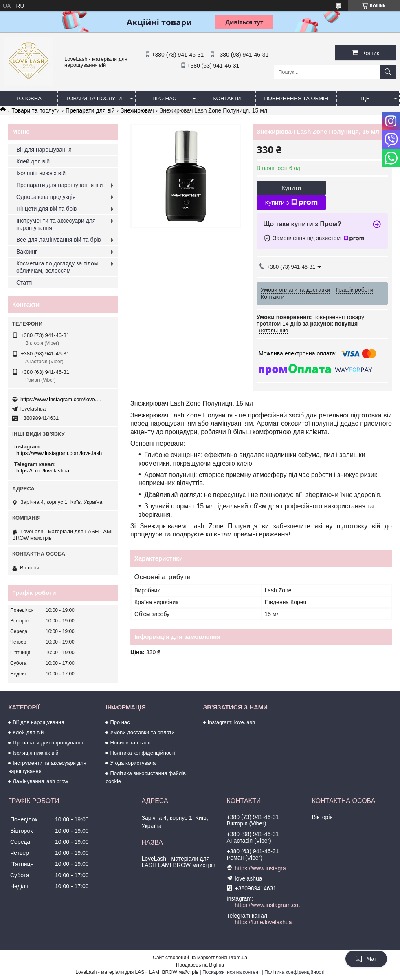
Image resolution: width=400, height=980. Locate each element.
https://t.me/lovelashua (43, 471)
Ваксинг (27, 252)
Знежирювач (137, 110)
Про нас (164, 98)
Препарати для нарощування (49, 743)
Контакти (227, 98)
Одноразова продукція (46, 197)
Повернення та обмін (296, 98)
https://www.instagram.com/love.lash (61, 399)
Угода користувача (133, 763)
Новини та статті (130, 743)
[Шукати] (388, 72)
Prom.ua (238, 958)
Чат (366, 959)
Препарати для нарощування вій (59, 185)
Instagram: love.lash (231, 722)
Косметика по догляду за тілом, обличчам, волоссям (58, 267)
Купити (291, 188)
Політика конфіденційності (143, 753)
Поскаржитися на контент (231, 972)
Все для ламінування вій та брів (59, 240)
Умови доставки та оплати (142, 732)
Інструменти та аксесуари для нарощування (56, 224)
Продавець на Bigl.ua (200, 965)
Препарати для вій (90, 110)
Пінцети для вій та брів (47, 209)
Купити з (291, 203)
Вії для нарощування (44, 150)
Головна (29, 98)
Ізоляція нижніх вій (41, 173)
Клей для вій (33, 161)
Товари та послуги (94, 98)
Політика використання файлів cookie (146, 777)
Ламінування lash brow (40, 781)
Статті (24, 283)
